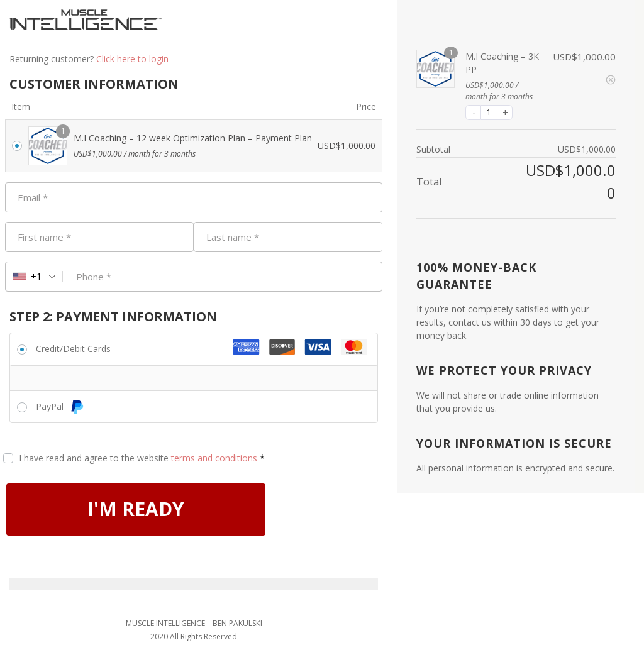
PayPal (60, 406)
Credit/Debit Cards (73, 349)
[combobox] (34, 277)
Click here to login (132, 59)
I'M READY (136, 510)
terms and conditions (214, 458)
